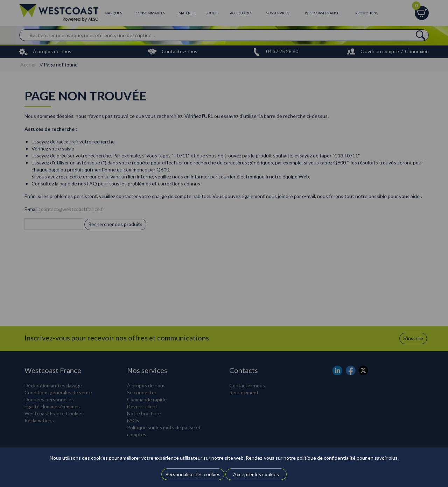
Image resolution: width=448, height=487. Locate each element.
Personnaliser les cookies (193, 474)
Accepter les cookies (256, 474)
